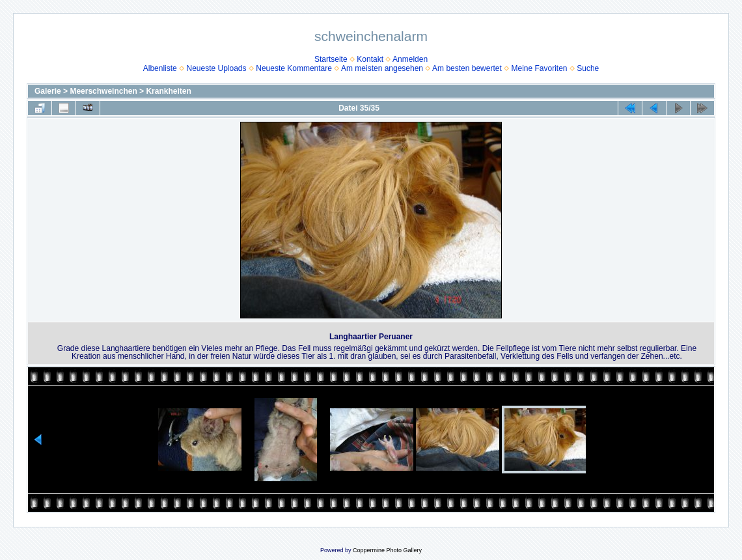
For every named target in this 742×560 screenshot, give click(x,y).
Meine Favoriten (539, 68)
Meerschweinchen (103, 91)
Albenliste (160, 68)
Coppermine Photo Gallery (387, 550)
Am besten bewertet (467, 68)
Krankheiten (168, 91)
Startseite (331, 59)
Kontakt (370, 59)
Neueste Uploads (216, 68)
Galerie (48, 91)
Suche (588, 68)
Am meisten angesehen (382, 68)
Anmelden (410, 59)
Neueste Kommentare (294, 68)
